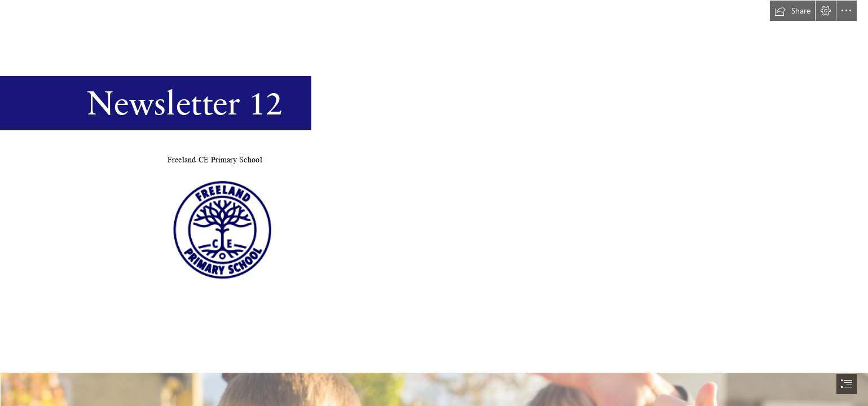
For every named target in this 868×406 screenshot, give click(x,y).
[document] (434, 203)
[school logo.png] (223, 228)
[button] (792, 11)
